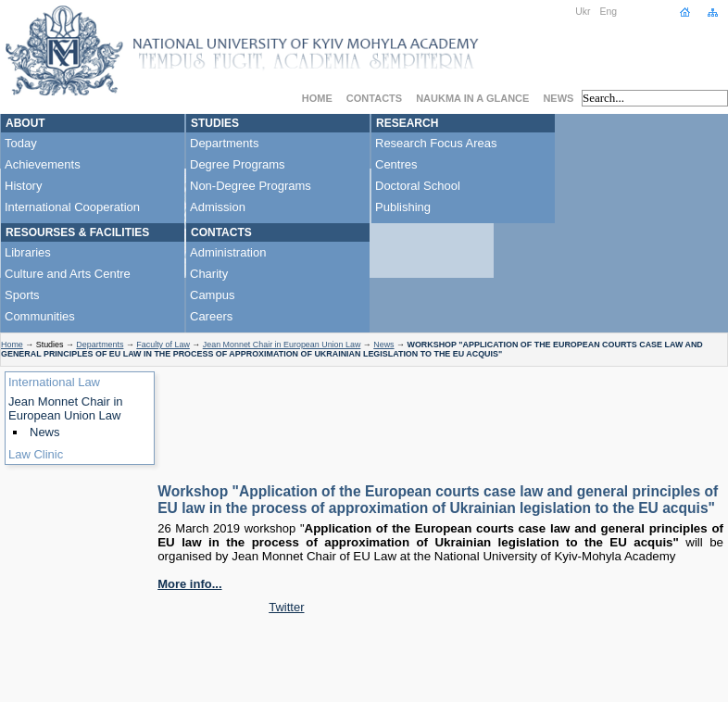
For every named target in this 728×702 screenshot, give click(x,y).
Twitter (286, 607)
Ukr (583, 12)
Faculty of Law (163, 345)
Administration (228, 252)
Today (21, 143)
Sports (22, 295)
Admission (218, 207)
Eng (609, 12)
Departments (224, 143)
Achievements (43, 164)
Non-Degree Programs (251, 186)
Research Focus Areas (436, 143)
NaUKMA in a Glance (472, 98)
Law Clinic (36, 454)
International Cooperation (72, 207)
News (558, 98)
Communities (40, 316)
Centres (396, 164)
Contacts (374, 98)
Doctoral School (418, 186)
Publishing (403, 207)
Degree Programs (238, 164)
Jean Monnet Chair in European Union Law (282, 345)
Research (407, 123)
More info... (189, 584)
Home (317, 98)
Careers (211, 316)
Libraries (28, 252)
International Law (54, 382)
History (23, 186)
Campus (212, 295)
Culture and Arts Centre (68, 274)
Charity (209, 274)
